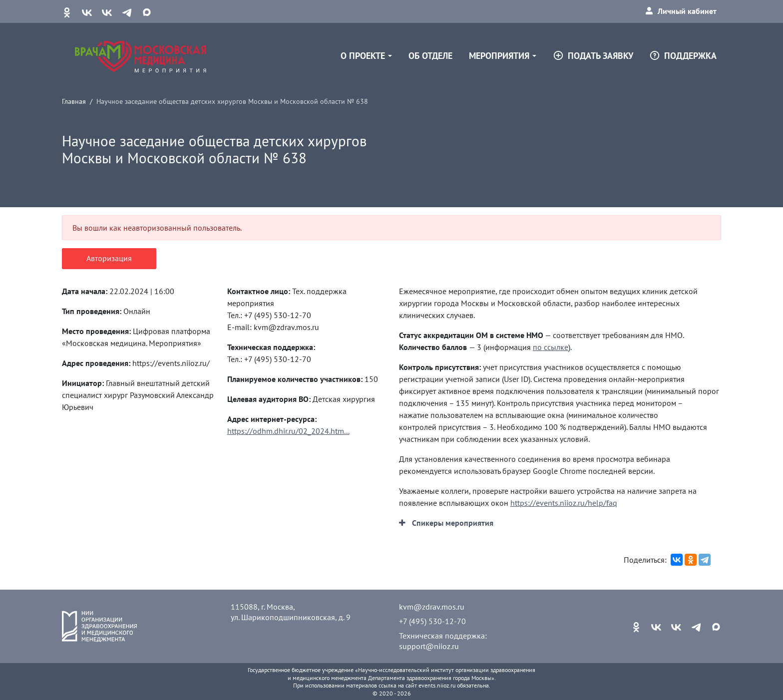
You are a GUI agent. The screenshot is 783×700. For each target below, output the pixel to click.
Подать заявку (593, 56)
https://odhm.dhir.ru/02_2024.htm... (288, 431)
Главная (74, 101)
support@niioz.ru (429, 646)
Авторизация (109, 258)
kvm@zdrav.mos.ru (432, 607)
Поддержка (683, 56)
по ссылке (551, 347)
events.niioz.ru (437, 685)
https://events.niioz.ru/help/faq (564, 503)
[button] (446, 523)
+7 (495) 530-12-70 (432, 621)
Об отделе (430, 56)
